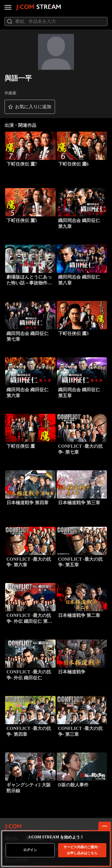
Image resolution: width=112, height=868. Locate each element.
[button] (30, 107)
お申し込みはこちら (82, 850)
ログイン (30, 850)
